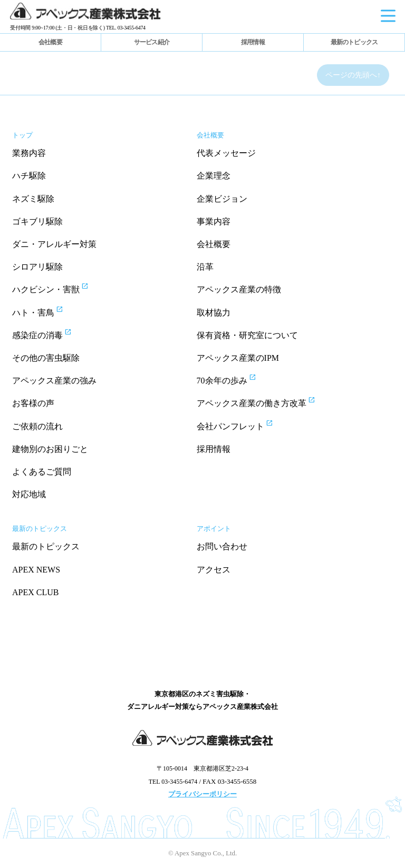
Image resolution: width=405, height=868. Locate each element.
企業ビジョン (222, 199)
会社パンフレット (244, 425)
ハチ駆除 (29, 176)
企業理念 (214, 176)
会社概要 (50, 42)
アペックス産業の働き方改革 (266, 402)
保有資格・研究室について (247, 335)
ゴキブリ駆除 (37, 221)
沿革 (205, 267)
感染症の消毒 (51, 334)
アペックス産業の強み (54, 381)
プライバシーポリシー (202, 794)
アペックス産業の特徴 (239, 289)
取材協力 (214, 313)
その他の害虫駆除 (46, 358)
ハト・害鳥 (47, 311)
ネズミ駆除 (33, 199)
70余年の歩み (236, 379)
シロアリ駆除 (37, 267)
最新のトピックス (354, 42)
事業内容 (214, 221)
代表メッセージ (226, 153)
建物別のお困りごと (50, 449)
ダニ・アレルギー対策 (54, 244)
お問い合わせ (222, 546)
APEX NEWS (36, 570)
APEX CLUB (35, 592)
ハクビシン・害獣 (60, 288)
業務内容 (29, 153)
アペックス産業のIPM (238, 358)
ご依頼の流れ (37, 426)
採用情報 (253, 42)
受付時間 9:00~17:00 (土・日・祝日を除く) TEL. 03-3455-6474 (78, 28)
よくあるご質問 (42, 472)
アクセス (214, 570)
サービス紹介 (152, 42)
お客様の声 (33, 403)
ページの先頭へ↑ (353, 75)
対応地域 (29, 494)
